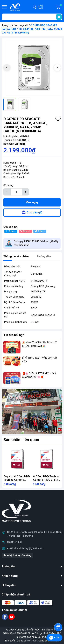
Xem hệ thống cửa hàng (17, 555)
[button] (57, 68)
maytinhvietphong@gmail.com (25, 548)
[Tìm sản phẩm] (32, 17)
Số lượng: (9, 185)
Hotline (35, 7)
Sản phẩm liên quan (21, 440)
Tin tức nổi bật (14, 335)
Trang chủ (7, 25)
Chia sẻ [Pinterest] (25, 231)
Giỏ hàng (61, 7)
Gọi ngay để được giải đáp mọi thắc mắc (36, 243)
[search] (59, 17)
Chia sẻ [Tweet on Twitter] (39, 231)
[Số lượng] (16, 192)
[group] (32, 68)
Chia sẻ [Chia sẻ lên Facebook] (10, 231)
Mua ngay (32, 202)
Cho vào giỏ (34, 212)
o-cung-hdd (22, 25)
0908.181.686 (15, 542)
